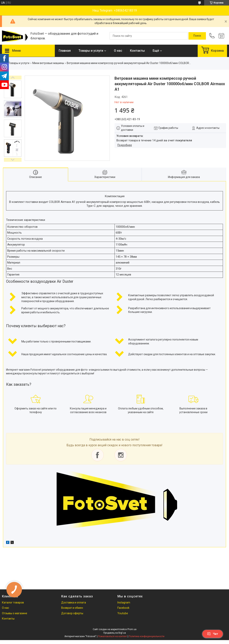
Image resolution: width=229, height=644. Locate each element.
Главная (65, 51)
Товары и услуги (91, 51)
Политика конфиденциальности (147, 636)
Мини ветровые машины (48, 63)
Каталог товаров (13, 602)
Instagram (124, 602)
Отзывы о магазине (15, 613)
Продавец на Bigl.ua (115, 633)
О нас (118, 51)
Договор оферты (72, 613)
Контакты (137, 51)
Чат (213, 634)
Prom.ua (132, 629)
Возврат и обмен (72, 608)
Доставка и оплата (74, 602)
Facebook (123, 608)
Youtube (123, 613)
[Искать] (197, 36)
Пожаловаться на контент (113, 636)
